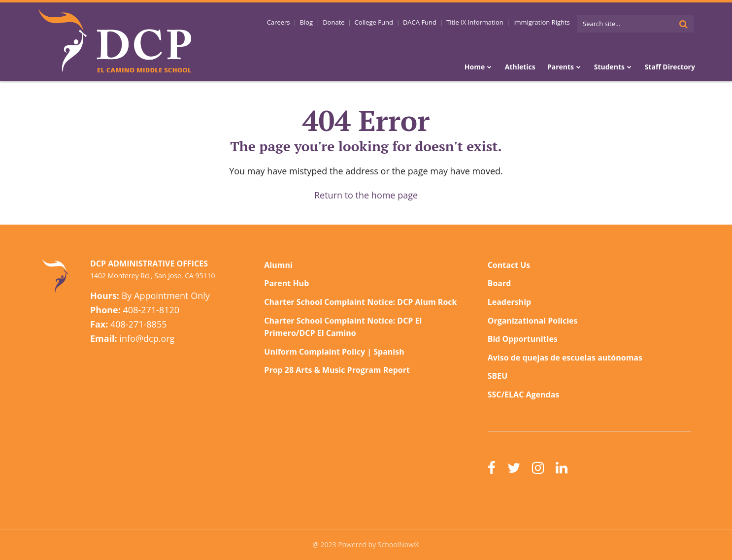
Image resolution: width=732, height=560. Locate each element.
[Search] (683, 24)
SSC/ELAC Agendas (524, 395)
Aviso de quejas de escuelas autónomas (565, 358)
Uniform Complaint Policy (315, 352)
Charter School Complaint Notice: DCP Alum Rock (360, 302)
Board (499, 283)
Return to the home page (366, 195)
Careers (282, 22)
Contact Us (509, 265)
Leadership (509, 302)
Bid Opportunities (523, 339)
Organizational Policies (533, 321)
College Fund (376, 22)
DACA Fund (421, 22)
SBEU (498, 376)
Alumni (278, 265)
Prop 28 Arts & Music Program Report (337, 370)
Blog (310, 22)
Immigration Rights (542, 22)
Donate (336, 22)
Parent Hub (286, 283)
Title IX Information (476, 22)
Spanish (389, 352)
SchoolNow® (399, 544)
